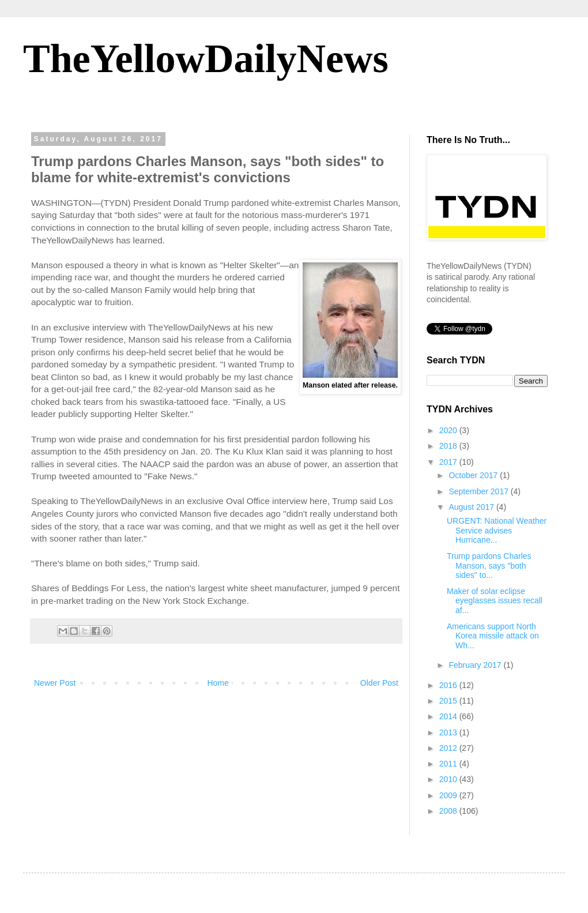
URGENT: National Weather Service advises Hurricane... (497, 531)
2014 (449, 716)
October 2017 (474, 475)
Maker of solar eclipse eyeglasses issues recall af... (495, 601)
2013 (449, 732)
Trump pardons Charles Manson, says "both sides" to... (489, 566)
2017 (449, 462)
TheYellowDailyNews (206, 59)
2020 (449, 430)
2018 (449, 446)
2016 (449, 685)
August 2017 (472, 507)
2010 (449, 779)
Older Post (379, 683)
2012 (449, 748)
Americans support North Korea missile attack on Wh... (493, 636)
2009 (449, 795)
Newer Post (55, 683)
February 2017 (476, 665)
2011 (449, 764)
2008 (449, 811)
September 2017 (479, 491)
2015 (449, 701)
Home (218, 683)
